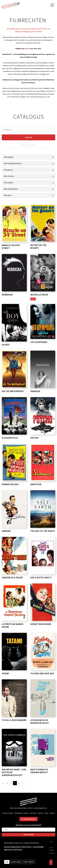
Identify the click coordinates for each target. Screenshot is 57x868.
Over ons (33, 813)
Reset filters (28, 145)
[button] (50, 862)
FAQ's (27, 49)
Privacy (50, 847)
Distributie (18, 813)
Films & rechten (8, 813)
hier (12, 54)
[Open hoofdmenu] (52, 5)
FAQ (46, 813)
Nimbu (51, 850)
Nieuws (26, 813)
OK (7, 862)
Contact (52, 813)
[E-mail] (28, 830)
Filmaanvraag (29, 819)
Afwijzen (16, 862)
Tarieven (41, 813)
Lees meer (29, 862)
